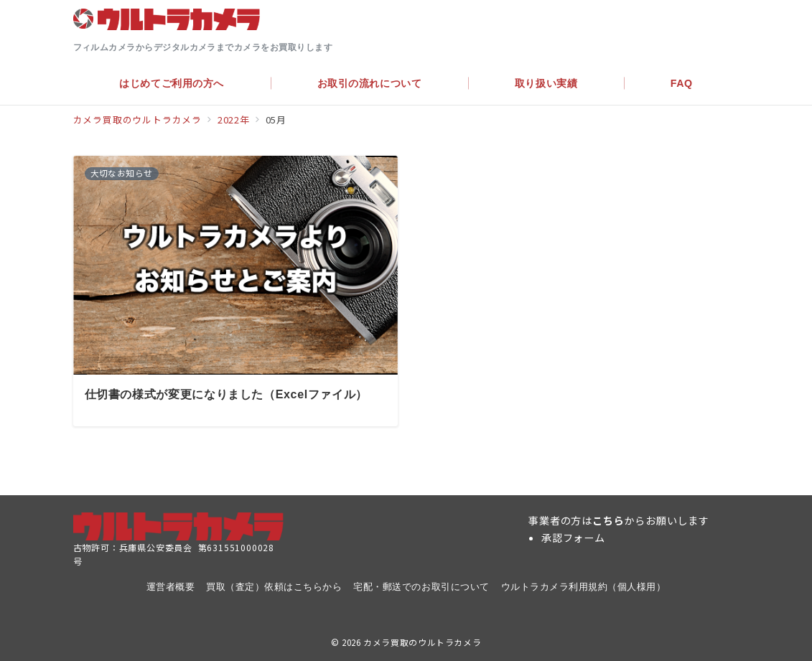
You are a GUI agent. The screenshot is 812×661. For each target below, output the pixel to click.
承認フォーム (573, 538)
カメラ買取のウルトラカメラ (422, 642)
